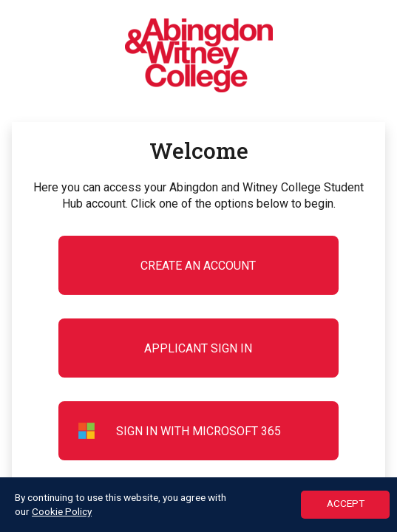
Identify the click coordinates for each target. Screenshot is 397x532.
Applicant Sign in (198, 348)
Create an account (198, 266)
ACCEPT (346, 505)
